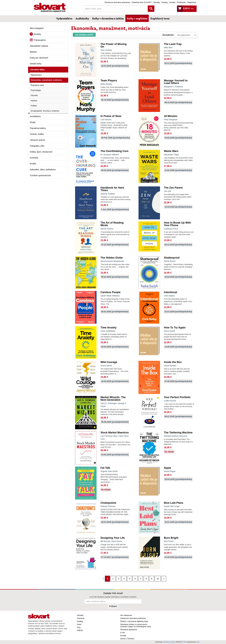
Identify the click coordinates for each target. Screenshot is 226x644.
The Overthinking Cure (114, 151)
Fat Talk (105, 468)
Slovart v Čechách (127, 639)
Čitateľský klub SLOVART (142, 2)
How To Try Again (175, 328)
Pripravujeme (40, 40)
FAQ (79, 627)
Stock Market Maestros (115, 433)
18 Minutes (171, 116)
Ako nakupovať (126, 615)
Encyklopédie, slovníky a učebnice (45, 111)
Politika (34, 106)
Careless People (110, 292)
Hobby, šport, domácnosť (41, 152)
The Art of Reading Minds (112, 224)
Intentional (170, 292)
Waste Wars (171, 151)
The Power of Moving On (114, 45)
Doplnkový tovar (160, 18)
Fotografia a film (37, 146)
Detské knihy (36, 64)
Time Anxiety (108, 328)
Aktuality (156, 2)
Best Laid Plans (174, 503)
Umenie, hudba (37, 134)
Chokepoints (108, 503)
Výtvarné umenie (37, 140)
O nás (123, 633)
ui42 (198, 642)
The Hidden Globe (112, 258)
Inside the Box (173, 362)
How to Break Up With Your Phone (177, 224)
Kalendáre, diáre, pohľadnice (43, 170)
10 (158, 579)
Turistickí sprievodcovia (40, 175)
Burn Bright (171, 538)
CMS (185, 642)
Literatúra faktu (37, 70)
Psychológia (36, 90)
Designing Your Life (113, 538)
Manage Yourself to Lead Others (176, 82)
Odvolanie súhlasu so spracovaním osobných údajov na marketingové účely (136, 625)
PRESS (80, 630)
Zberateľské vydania (39, 46)
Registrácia (192, 2)
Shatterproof (172, 258)
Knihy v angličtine (137, 18)
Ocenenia (81, 618)
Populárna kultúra (38, 128)
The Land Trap (173, 44)
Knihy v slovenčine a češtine (108, 18)
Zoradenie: (168, 35)
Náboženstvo (36, 75)
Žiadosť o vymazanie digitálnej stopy (134, 621)
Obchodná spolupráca (129, 630)
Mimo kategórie (37, 28)
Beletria (33, 52)
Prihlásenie (181, 2)
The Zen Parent (173, 188)
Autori (79, 624)
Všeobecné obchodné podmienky (117, 2)
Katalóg (165, 2)
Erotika (33, 164)
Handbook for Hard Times (112, 189)
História (34, 101)
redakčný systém (169, 642)
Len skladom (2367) (84, 35)
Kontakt (172, 2)
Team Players (109, 81)
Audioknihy (82, 18)
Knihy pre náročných (39, 58)
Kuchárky (34, 158)
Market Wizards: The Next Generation (113, 399)
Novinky (37, 34)
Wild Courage (109, 362)
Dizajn (33, 122)
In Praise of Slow (111, 116)
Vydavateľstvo (64, 18)
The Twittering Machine (178, 433)
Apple (167, 468)
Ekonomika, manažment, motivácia (46, 80)
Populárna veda (37, 85)
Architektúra (35, 116)
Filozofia (34, 95)
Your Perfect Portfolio (177, 397)
